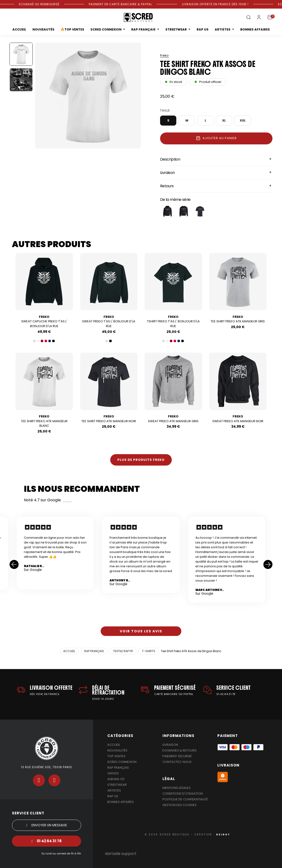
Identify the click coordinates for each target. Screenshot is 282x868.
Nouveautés (117, 750)
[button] (248, 18)
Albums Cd (116, 779)
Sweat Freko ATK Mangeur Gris (173, 419)
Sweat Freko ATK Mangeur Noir (238, 419)
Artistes (114, 790)
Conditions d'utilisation (183, 794)
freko (164, 55)
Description (170, 159)
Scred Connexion (122, 762)
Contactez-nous (177, 762)
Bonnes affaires (121, 802)
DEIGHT (223, 835)
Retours (167, 186)
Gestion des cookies (180, 805)
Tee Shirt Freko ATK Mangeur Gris (238, 319)
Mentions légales (177, 788)
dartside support (121, 854)
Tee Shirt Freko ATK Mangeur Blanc (44, 421)
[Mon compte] (259, 17)
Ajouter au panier (216, 138)
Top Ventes (116, 756)
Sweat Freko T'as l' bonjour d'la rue (109, 322)
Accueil (114, 745)
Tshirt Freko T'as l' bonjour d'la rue (173, 322)
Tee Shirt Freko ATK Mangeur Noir (109, 419)
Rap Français (118, 768)
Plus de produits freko (141, 460)
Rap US (113, 796)
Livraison (167, 173)
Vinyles (113, 773)
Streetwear (117, 785)
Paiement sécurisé (177, 756)
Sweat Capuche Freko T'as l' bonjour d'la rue (44, 322)
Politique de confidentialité (185, 799)
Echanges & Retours (180, 750)
